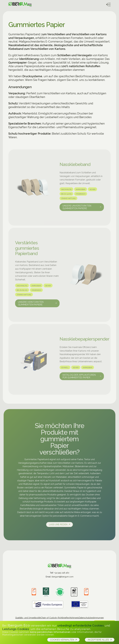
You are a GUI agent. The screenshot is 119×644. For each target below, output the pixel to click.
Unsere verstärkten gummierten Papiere (31, 304)
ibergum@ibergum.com (63, 577)
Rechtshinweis (72, 618)
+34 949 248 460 (62, 573)
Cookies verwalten (62, 640)
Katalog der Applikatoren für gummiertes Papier (79, 377)
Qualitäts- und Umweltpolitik (28, 618)
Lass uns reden (58, 524)
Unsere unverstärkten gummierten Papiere (77, 208)
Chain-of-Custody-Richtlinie (53, 618)
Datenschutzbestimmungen (91, 618)
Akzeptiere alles (98, 640)
